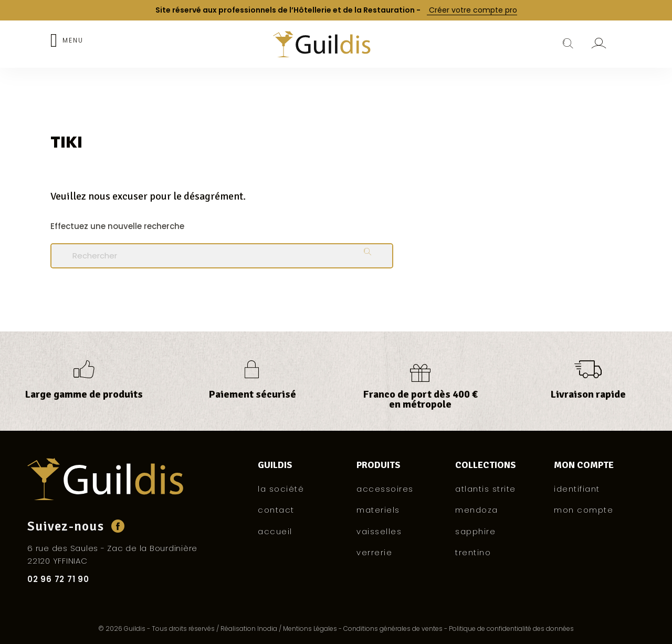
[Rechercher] (222, 256)
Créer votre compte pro (472, 10)
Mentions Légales (310, 629)
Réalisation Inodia (249, 629)
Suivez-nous (66, 526)
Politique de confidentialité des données (511, 629)
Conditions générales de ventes (393, 629)
